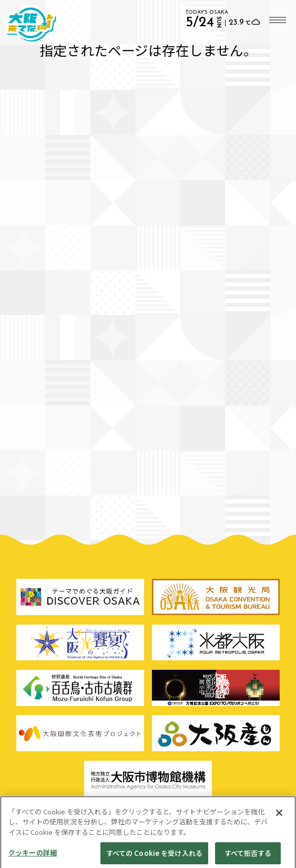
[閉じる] (279, 818)
